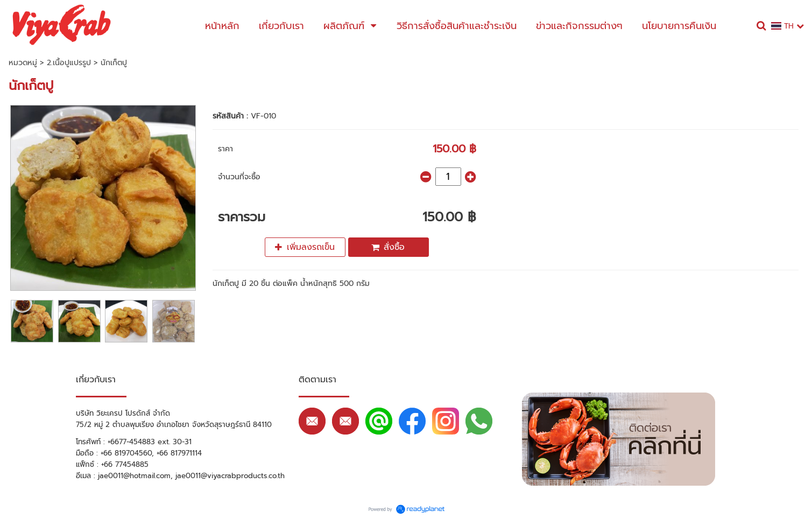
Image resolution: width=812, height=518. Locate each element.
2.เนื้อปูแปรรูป (69, 63)
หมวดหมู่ (23, 63)
